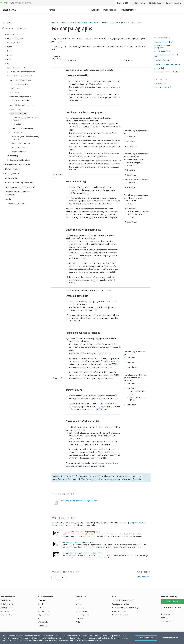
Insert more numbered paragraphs (163, 47)
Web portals (43, 617)
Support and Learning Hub (123, 595)
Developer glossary (120, 610)
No (63, 572)
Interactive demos (119, 606)
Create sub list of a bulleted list (166, 72)
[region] (92, 638)
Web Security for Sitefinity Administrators (78, 537)
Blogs (78, 595)
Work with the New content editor (85, 22)
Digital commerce (45, 610)
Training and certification (122, 599)
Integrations (43, 621)
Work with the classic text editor (113, 22)
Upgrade (79, 613)
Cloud (40, 599)
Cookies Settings (171, 638)
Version (53, 10)
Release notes (6, 610)
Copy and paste (144, 572)
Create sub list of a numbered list (166, 56)
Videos (79, 599)
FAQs (78, 617)
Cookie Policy (8, 640)
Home (54, 22)
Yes (55, 572)
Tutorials (95, 10)
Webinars (80, 603)
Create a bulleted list (162, 61)
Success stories (82, 606)
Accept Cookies (146, 638)
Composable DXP (45, 606)
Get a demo (160, 84)
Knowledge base (83, 610)
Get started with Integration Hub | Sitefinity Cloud (81, 527)
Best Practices (110, 10)
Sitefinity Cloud (6, 603)
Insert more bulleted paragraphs (167, 64)
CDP (40, 603)
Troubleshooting (128, 10)
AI (39, 613)
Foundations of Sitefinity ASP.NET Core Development (82, 548)
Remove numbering (162, 51)
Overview (42, 595)
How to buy (166, 609)
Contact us (165, 613)
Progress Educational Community (125, 603)
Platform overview (163, 87)
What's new (5, 606)
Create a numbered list (163, 42)
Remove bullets (161, 68)
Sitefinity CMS (6, 595)
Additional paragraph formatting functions (79, 496)
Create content (64, 22)
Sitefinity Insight (7, 599)
